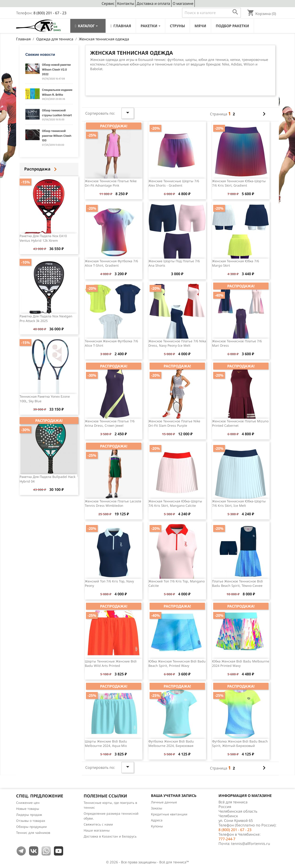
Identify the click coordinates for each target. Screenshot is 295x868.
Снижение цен (28, 803)
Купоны (157, 826)
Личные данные (164, 802)
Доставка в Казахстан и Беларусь (110, 836)
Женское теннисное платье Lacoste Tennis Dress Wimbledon (113, 503)
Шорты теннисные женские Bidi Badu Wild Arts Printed (111, 664)
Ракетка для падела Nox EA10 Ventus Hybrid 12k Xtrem (43, 238)
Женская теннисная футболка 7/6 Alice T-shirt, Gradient (111, 263)
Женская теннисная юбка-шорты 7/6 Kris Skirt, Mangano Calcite (175, 503)
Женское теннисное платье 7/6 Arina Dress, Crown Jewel (110, 423)
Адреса (157, 820)
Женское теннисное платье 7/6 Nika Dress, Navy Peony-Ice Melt (177, 343)
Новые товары (28, 809)
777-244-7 (227, 839)
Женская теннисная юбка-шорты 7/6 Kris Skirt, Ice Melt (239, 503)
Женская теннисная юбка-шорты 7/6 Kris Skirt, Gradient (239, 183)
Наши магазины (97, 830)
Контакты (126, 3)
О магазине (183, 3)
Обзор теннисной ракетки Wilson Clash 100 (57, 136)
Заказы (157, 808)
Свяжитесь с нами (98, 824)
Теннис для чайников (33, 833)
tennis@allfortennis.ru (251, 844)
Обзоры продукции (31, 827)
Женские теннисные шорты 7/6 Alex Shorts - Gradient (174, 183)
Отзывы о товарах (31, 821)
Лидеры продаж (29, 815)
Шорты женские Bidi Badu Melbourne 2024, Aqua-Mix (106, 744)
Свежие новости (40, 55)
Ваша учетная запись (174, 796)
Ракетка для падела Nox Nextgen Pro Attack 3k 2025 (46, 318)
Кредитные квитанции (169, 814)
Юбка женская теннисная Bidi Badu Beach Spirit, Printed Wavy (177, 664)
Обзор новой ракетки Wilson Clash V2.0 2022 (56, 69)
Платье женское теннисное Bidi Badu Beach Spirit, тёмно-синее (237, 583)
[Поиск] (211, 13)
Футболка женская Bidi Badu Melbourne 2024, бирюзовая (171, 744)
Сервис (108, 3)
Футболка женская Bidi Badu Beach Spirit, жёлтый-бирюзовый (240, 744)
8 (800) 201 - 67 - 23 (50, 13)
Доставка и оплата (153, 3)
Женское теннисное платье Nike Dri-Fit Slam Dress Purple (174, 423)
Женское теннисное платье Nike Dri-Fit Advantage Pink (111, 183)
